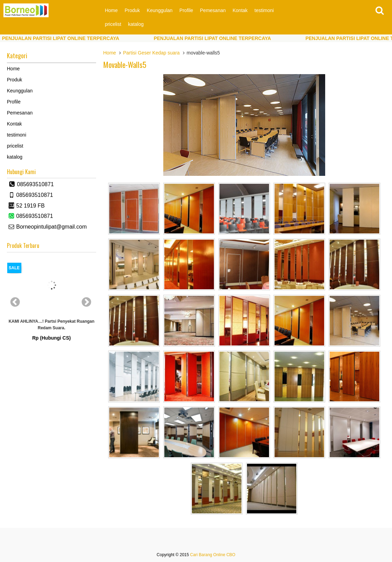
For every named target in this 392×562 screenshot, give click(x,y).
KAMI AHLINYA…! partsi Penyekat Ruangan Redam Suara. (51, 325)
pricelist (113, 24)
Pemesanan (213, 10)
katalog (136, 24)
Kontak (240, 10)
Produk (132, 10)
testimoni (264, 10)
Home (111, 10)
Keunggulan (160, 10)
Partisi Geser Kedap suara (151, 53)
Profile (186, 10)
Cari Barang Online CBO (213, 555)
